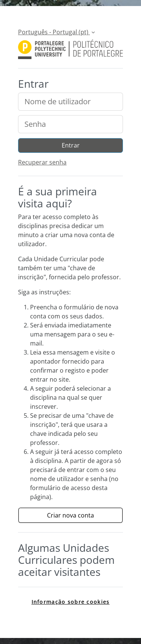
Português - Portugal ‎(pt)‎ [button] (54, 32)
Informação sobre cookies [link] (71, 602)
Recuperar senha (42, 162)
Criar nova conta (70, 515)
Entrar (71, 145)
